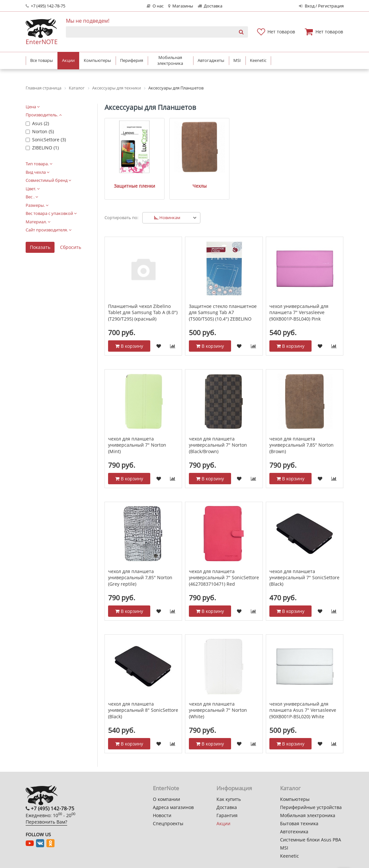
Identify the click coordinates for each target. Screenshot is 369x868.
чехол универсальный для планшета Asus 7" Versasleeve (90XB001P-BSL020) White (303, 695)
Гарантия (227, 815)
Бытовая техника (299, 823)
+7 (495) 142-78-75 (45, 6)
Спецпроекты (168, 823)
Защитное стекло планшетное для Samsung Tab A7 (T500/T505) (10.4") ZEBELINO (223, 298)
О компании (166, 799)
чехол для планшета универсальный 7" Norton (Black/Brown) (218, 430)
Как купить (229, 799)
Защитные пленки (126, 170)
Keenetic (289, 856)
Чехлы (175, 170)
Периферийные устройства (311, 807)
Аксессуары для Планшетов (150, 107)
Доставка (210, 6)
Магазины (181, 6)
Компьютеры (295, 799)
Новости (162, 815)
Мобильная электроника (308, 815)
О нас (155, 6)
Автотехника (294, 832)
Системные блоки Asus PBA (311, 840)
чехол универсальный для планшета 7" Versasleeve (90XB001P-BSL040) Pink (299, 298)
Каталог (290, 788)
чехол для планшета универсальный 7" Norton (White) (218, 695)
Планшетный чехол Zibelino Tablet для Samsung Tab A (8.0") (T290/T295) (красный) (143, 298)
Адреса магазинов (173, 807)
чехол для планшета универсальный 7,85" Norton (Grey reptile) (140, 563)
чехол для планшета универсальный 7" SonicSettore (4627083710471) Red (224, 563)
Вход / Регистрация (321, 6)
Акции (223, 823)
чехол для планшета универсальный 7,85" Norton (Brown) (301, 430)
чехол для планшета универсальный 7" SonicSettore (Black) (304, 563)
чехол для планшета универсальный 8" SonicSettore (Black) (143, 695)
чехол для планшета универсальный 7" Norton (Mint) (137, 430)
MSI (284, 848)
